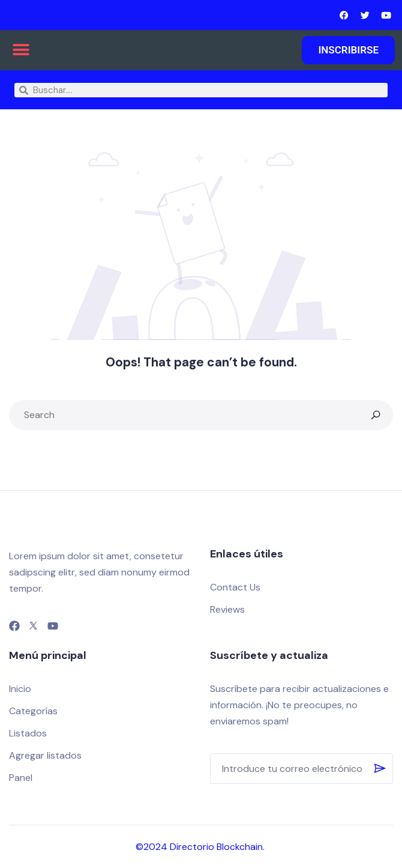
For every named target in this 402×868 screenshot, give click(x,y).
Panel (21, 778)
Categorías (33, 711)
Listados (28, 733)
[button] (21, 50)
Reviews (227, 609)
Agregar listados (45, 755)
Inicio (20, 689)
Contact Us (235, 587)
